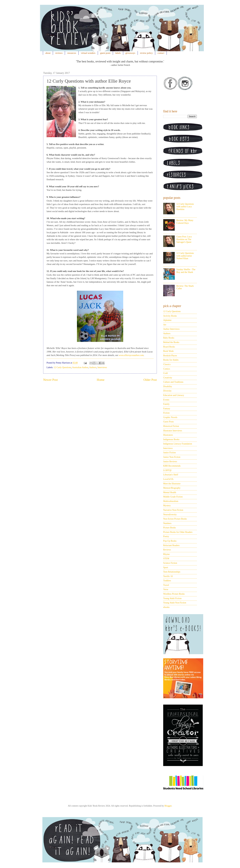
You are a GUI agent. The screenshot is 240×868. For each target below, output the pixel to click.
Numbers (167, 523)
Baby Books (169, 338)
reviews (59, 53)
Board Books (169, 347)
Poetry (166, 536)
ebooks (166, 607)
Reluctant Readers (171, 545)
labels (118, 53)
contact (161, 53)
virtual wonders (88, 53)
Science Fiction (170, 563)
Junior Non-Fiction (172, 457)
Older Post (150, 380)
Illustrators (168, 435)
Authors (93, 367)
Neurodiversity (170, 515)
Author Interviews (171, 329)
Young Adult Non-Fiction (175, 603)
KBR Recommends (172, 466)
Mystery (167, 506)
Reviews (167, 550)
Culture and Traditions (173, 382)
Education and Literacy (174, 395)
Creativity (168, 378)
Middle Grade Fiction (173, 497)
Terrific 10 (168, 576)
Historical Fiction (171, 426)
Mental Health (170, 492)
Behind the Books (171, 342)
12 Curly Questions (62, 367)
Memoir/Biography (172, 488)
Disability (168, 386)
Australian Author (80, 367)
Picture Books (170, 528)
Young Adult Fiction (172, 598)
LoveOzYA (168, 479)
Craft (166, 373)
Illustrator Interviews (173, 431)
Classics (167, 364)
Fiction (166, 413)
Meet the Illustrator (172, 484)
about (48, 53)
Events (166, 400)
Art (165, 325)
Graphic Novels (170, 417)
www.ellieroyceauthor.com (131, 355)
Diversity (167, 391)
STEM (166, 559)
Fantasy (167, 409)
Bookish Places (170, 356)
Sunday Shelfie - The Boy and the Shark (186, 271)
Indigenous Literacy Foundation (178, 444)
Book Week (168, 351)
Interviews (102, 367)
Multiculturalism (171, 501)
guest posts (105, 53)
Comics (167, 369)
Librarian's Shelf (171, 475)
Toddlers (167, 581)
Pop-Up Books (170, 541)
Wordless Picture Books (174, 594)
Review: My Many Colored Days (185, 222)
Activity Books (170, 316)
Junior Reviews (170, 462)
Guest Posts (168, 422)
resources (72, 53)
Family (166, 404)
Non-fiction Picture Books (175, 519)
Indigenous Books (171, 439)
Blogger (168, 806)
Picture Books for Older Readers (178, 532)
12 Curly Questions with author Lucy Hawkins (185, 207)
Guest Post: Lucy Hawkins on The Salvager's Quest (184, 239)
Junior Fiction (169, 453)
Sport (166, 567)
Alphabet (167, 320)
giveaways (130, 53)
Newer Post (50, 380)
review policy (146, 53)
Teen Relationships (172, 572)
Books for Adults (171, 360)
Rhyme (166, 554)
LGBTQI (167, 470)
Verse (166, 589)
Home (101, 380)
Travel (166, 585)
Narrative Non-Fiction (173, 510)
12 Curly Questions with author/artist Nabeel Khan (185, 256)
